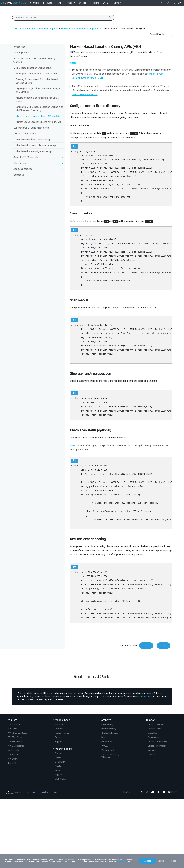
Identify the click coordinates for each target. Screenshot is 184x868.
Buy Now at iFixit (92, 734)
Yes (146, 646)
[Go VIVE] (180, 3)
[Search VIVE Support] (108, 18)
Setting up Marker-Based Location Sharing (37, 74)
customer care (144, 765)
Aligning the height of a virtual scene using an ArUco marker (38, 90)
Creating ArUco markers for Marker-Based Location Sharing (37, 81)
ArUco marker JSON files (85, 94)
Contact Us (19, 175)
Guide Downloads (159, 34)
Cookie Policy (122, 862)
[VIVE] (14, 3)
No (164, 646)
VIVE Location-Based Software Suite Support (35, 29)
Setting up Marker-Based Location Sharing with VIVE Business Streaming (39, 109)
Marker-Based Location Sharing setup (80, 29)
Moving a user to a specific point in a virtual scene (37, 99)
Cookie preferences (167, 861)
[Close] (163, 3)
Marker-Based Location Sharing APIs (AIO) (37, 116)
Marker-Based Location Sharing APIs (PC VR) (39, 122)
